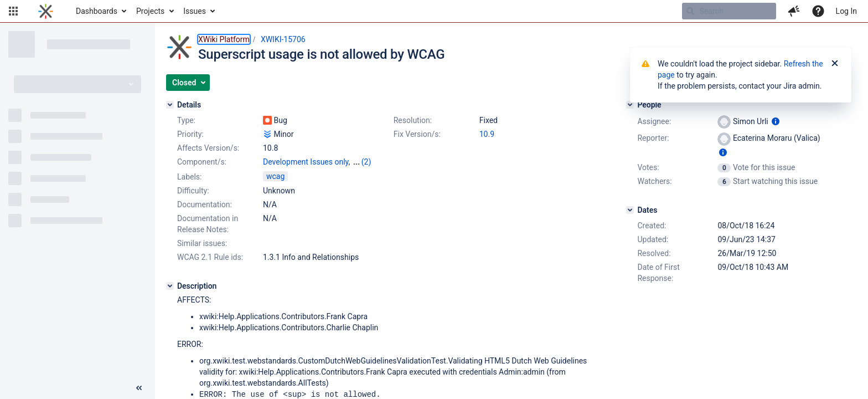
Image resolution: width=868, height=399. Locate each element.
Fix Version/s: (417, 134)
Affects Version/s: (208, 148)
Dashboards (97, 11)
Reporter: (653, 138)
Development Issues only (306, 162)
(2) (366, 162)
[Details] (170, 105)
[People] (630, 105)
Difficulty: (193, 191)
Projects (150, 11)
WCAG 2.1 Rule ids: (210, 257)
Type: (186, 120)
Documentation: (205, 204)
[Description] (170, 286)
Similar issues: (202, 243)
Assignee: (654, 121)
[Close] (835, 64)
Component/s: (202, 162)
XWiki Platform (224, 39)
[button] (13, 11)
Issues (195, 11)
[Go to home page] (46, 11)
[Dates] (630, 210)
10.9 (487, 134)
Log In (846, 11)
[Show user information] (776, 121)
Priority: (190, 134)
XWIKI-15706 (283, 39)
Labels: (189, 177)
